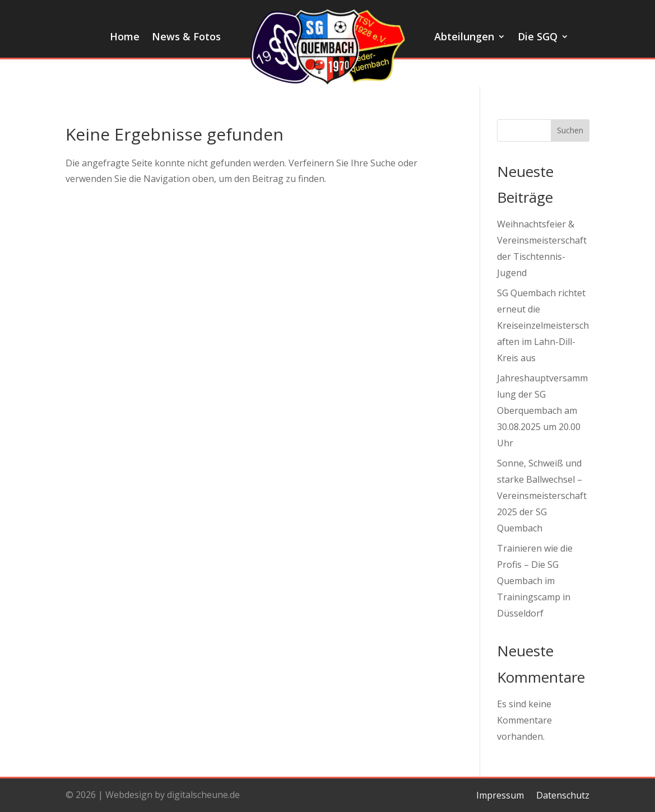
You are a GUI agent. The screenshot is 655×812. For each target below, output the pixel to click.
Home (125, 38)
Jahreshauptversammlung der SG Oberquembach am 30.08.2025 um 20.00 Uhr (542, 410)
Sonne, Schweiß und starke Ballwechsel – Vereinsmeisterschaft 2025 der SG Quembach (542, 495)
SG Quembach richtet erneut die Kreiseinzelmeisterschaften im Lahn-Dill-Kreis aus (543, 325)
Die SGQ (538, 38)
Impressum (500, 794)
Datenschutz (563, 794)
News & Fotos (186, 38)
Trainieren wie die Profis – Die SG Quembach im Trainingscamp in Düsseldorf (535, 580)
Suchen (570, 130)
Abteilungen (464, 38)
